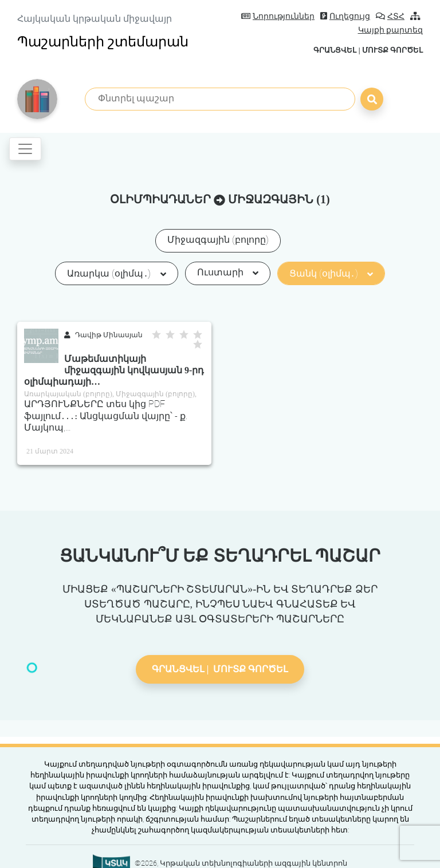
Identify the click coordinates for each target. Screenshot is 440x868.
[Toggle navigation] (25, 149)
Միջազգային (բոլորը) (218, 240)
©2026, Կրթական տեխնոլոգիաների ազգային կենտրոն (241, 863)
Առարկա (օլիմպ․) (116, 273)
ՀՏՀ (390, 16)
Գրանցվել (335, 50)
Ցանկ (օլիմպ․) (331, 273)
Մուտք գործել (392, 50)
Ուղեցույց (345, 16)
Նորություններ (278, 16)
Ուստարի (228, 272)
